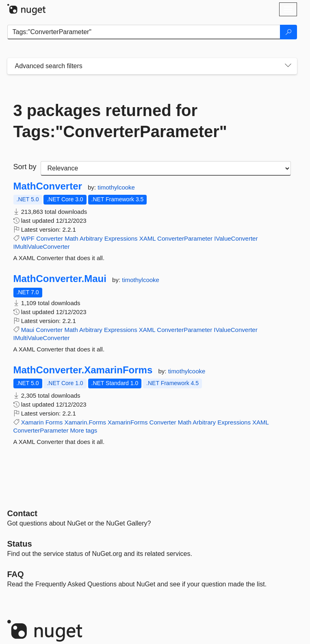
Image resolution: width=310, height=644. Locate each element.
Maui (28, 330)
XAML (147, 238)
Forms (54, 422)
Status (20, 544)
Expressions (121, 238)
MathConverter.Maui (60, 279)
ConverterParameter (185, 238)
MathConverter (48, 186)
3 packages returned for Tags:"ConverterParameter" (120, 121)
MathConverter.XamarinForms (83, 370)
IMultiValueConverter (42, 247)
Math (71, 238)
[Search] (288, 32)
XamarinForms (128, 422)
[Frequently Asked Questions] (16, 574)
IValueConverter (236, 238)
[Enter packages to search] (144, 32)
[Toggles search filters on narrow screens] (288, 66)
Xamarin (33, 422)
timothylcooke (116, 187)
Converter (50, 238)
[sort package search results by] (166, 168)
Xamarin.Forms (85, 422)
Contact (22, 513)
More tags (84, 430)
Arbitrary (91, 238)
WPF (28, 238)
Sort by (25, 167)
